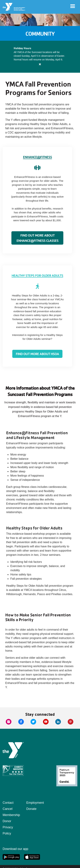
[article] (40, 57)
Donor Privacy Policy (8, 827)
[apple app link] (32, 857)
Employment (35, 803)
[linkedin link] (58, 722)
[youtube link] (46, 722)
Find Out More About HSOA (37, 354)
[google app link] (11, 857)
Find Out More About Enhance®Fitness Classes (37, 238)
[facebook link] (21, 722)
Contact (8, 803)
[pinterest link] (71, 722)
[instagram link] (9, 722)
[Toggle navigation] (73, 6)
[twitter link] (33, 722)
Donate (31, 809)
